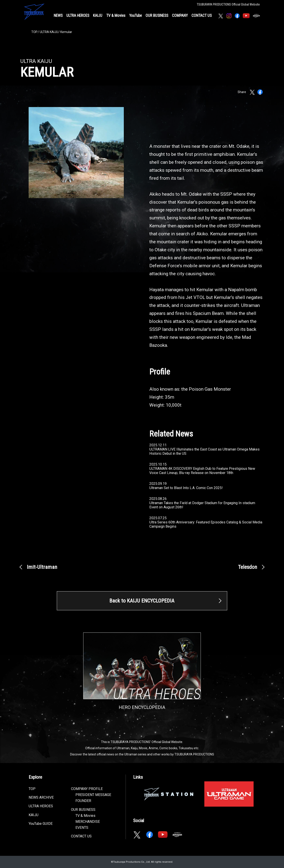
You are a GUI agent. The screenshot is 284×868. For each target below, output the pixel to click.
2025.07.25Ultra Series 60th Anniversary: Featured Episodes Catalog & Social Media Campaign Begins (206, 522)
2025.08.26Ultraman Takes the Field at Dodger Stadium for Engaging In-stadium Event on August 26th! (202, 503)
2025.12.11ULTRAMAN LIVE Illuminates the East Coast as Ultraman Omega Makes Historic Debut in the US (204, 449)
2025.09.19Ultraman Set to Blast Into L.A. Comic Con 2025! (186, 486)
